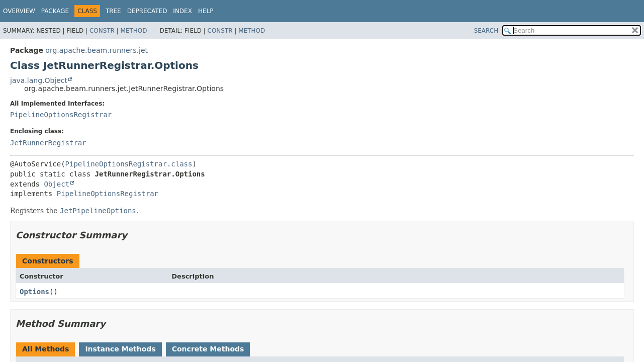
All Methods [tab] (45, 349)
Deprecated (147, 11)
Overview (19, 11)
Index (182, 11)
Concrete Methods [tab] (208, 349)
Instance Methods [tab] (120, 349)
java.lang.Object (39, 80)
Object (57, 184)
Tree (113, 11)
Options (34, 292)
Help (206, 11)
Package (55, 11)
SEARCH (486, 31)
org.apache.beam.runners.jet (97, 50)
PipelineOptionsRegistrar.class (129, 164)
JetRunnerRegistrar (48, 143)
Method (134, 31)
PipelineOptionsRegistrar (61, 115)
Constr (102, 31)
